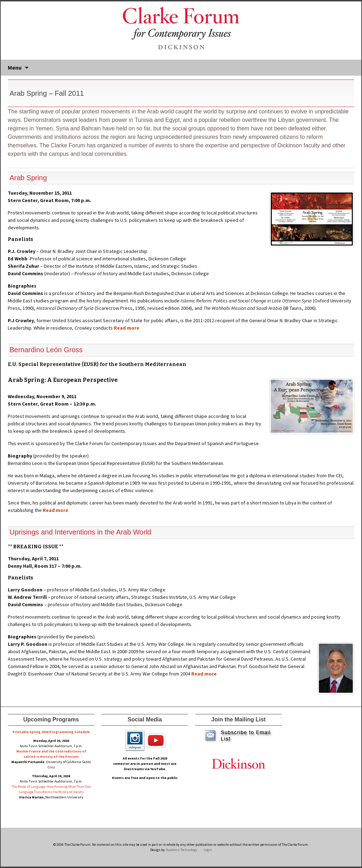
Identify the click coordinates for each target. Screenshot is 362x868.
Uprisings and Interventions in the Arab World (80, 532)
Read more (127, 328)
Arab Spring (28, 178)
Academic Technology (181, 850)
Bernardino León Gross (46, 350)
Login (208, 850)
